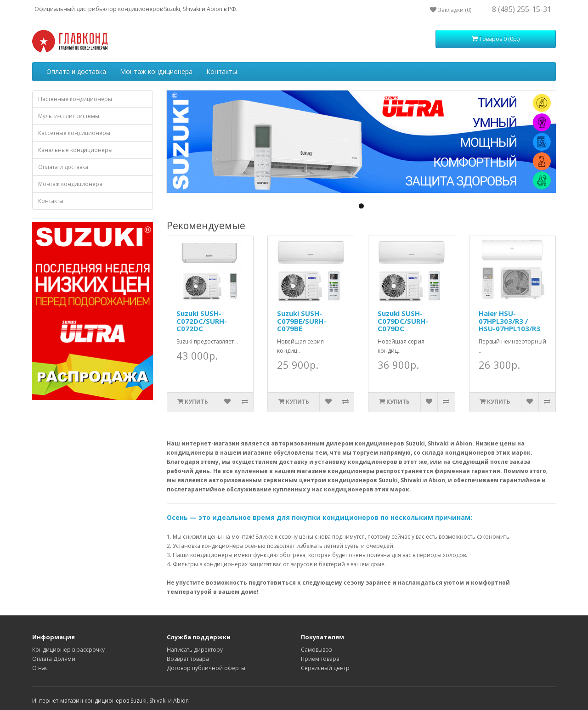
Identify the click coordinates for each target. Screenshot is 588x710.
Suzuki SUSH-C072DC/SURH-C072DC (202, 321)
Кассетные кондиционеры (74, 133)
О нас (40, 668)
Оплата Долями (54, 659)
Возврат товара (188, 659)
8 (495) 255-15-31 (522, 9)
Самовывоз (316, 650)
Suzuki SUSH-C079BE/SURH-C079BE (302, 321)
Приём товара (320, 659)
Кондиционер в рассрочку (68, 650)
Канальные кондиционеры (75, 150)
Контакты (222, 71)
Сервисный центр (325, 668)
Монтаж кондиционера (156, 71)
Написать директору (195, 650)
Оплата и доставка (76, 71)
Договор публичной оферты (206, 668)
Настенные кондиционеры (75, 99)
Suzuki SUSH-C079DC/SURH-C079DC (403, 321)
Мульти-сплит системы (69, 116)
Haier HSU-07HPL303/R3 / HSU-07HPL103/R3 (509, 321)
